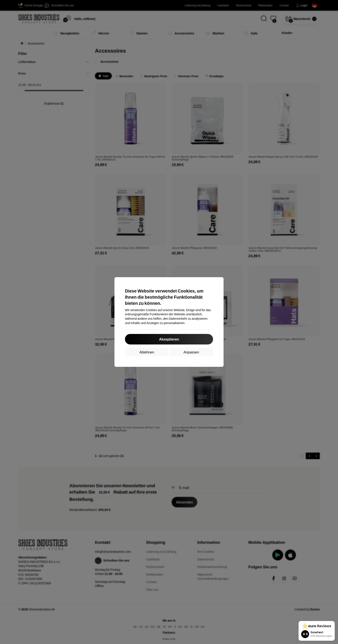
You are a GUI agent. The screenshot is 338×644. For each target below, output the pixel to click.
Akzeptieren (169, 339)
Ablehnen (147, 352)
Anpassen (191, 352)
